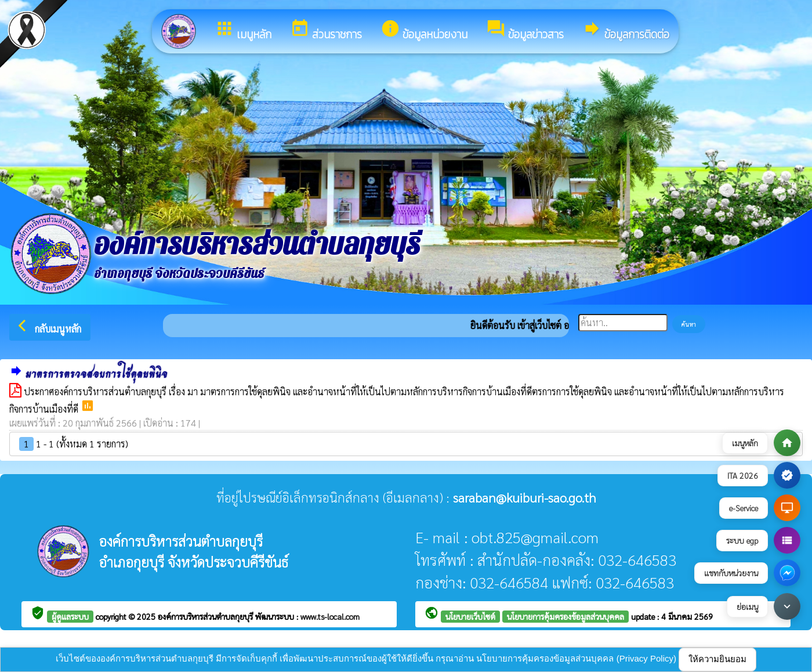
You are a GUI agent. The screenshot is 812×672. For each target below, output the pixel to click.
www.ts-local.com (330, 616)
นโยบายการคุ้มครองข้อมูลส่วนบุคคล (565, 616)
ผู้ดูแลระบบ (70, 616)
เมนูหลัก (243, 31)
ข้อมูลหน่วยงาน (424, 31)
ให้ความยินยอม (717, 659)
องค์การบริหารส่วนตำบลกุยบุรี (206, 616)
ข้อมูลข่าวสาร (525, 31)
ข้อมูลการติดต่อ (626, 31)
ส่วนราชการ (326, 31)
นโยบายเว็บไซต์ (470, 616)
